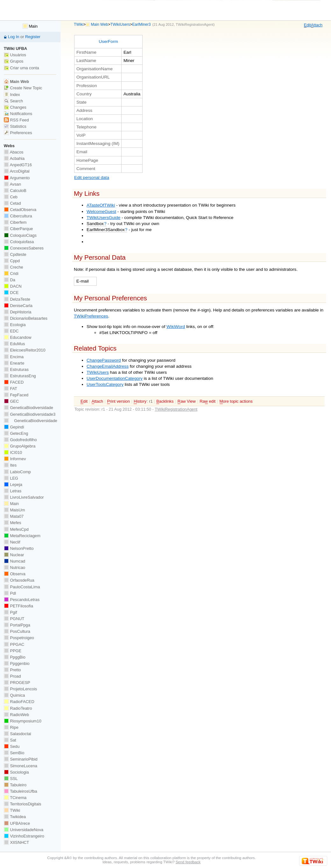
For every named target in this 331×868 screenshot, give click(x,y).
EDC (11, 331)
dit (307, 25)
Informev (15, 459)
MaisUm (14, 510)
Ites (10, 465)
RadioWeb (16, 715)
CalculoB (15, 191)
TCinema (15, 798)
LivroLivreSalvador (24, 497)
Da (10, 280)
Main (30, 26)
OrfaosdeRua (19, 580)
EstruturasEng (20, 376)
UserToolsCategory (105, 384)
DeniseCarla (18, 306)
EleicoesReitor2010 (25, 350)
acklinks (165, 401)
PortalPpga (17, 625)
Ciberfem (15, 222)
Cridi (11, 273)
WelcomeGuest (101, 212)
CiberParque (18, 229)
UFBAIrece (17, 823)
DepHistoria (18, 312)
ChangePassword (104, 360)
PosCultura (17, 631)
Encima (14, 357)
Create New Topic (23, 88)
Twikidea (15, 817)
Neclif (12, 542)
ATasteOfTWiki (101, 205)
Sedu (12, 746)
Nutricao (14, 567)
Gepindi (14, 427)
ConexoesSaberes (24, 248)
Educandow (18, 337)
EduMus (14, 344)
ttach (317, 25)
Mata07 (14, 516)
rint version (118, 401)
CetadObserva (20, 210)
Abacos (14, 152)
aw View (187, 401)
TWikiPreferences (91, 316)
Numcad (14, 561)
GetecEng (16, 433)
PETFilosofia (18, 606)
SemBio (14, 753)
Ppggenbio (17, 663)
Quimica (14, 695)
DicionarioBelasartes (26, 318)
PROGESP (17, 683)
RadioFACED (19, 702)
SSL (11, 779)
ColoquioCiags (20, 235)
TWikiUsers (120, 24)
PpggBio (15, 657)
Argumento (17, 178)
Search (13, 101)
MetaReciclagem (22, 536)
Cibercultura (18, 216)
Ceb (11, 197)
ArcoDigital (17, 171)
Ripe (11, 727)
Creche (14, 267)
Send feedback (188, 862)
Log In (14, 37)
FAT (11, 389)
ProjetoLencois (20, 689)
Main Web (100, 24)
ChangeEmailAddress (108, 366)
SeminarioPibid (21, 759)
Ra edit (208, 401)
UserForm (108, 41)
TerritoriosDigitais (23, 804)
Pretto (12, 670)
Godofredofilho (20, 440)
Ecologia (15, 325)
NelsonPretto (19, 548)
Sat (10, 740)
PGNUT (14, 619)
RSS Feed (16, 120)
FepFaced (16, 395)
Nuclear (14, 555)
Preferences (18, 133)
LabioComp (17, 472)
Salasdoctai (18, 734)
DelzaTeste (17, 299)
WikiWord (176, 327)
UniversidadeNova (24, 830)
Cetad (12, 203)
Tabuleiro (15, 785)
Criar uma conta (21, 68)
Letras (13, 491)
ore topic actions (236, 401)
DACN (13, 286)
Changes (15, 107)
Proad (12, 676)
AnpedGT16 (18, 165)
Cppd (12, 261)
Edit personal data (92, 178)
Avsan (12, 184)
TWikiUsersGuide (103, 218)
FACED (14, 382)
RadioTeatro (18, 708)
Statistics (15, 126)
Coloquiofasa (19, 242)
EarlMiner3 (141, 24)
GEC (11, 401)
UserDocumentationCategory (115, 378)
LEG (11, 478)
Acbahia (14, 158)
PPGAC (14, 644)
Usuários (15, 55)
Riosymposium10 (23, 721)
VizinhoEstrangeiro (24, 836)
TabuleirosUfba (21, 791)
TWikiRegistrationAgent (194, 24)
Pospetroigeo (19, 638)
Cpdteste (15, 254)
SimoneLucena (21, 766)
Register (33, 37)
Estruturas (16, 369)
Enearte (14, 363)
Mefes (13, 523)
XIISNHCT (16, 842)
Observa (15, 574)
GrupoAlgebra (20, 446)
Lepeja (13, 485)
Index (12, 95)
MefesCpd (16, 529)
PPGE (13, 651)
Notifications (18, 114)
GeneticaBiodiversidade (28, 408)
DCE (11, 293)
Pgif (11, 612)
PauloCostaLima (22, 587)
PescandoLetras (22, 600)
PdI (10, 593)
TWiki (79, 24)
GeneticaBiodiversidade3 (30, 414)
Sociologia (16, 772)
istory (140, 401)
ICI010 (13, 452)
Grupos (14, 61)
